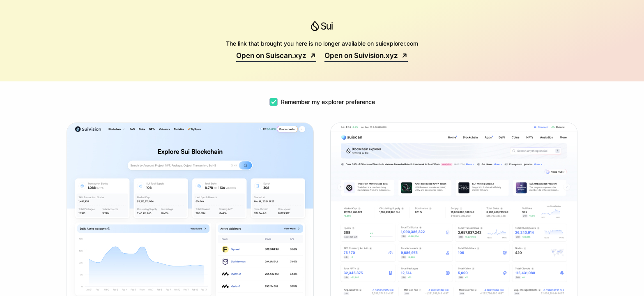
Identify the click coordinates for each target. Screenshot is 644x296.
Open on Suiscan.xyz (276, 56)
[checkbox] (274, 102)
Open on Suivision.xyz (366, 56)
